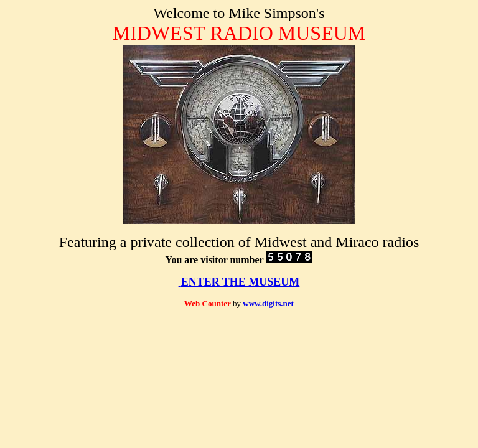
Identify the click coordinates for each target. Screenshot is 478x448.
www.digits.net (268, 303)
